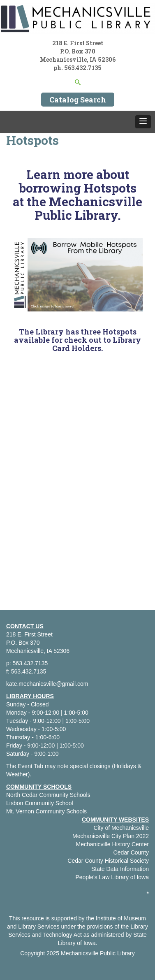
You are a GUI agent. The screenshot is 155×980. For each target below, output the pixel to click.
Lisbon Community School (40, 803)
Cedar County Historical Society (108, 861)
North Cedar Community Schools (48, 795)
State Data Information (120, 869)
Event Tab (30, 766)
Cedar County (131, 852)
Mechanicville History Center (112, 844)
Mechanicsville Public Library (98, 953)
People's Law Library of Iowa (112, 877)
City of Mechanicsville (121, 828)
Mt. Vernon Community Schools (46, 811)
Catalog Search (78, 100)
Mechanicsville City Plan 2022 (111, 836)
